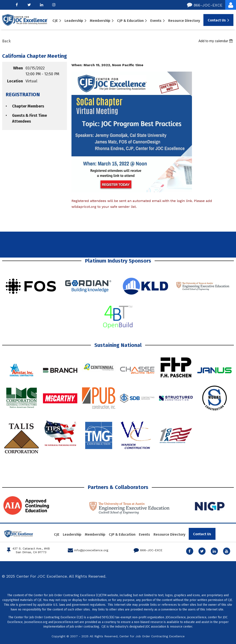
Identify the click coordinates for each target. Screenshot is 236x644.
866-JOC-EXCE (205, 5)
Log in (231, 5)
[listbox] (216, 41)
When (18, 68)
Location (15, 81)
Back (6, 41)
